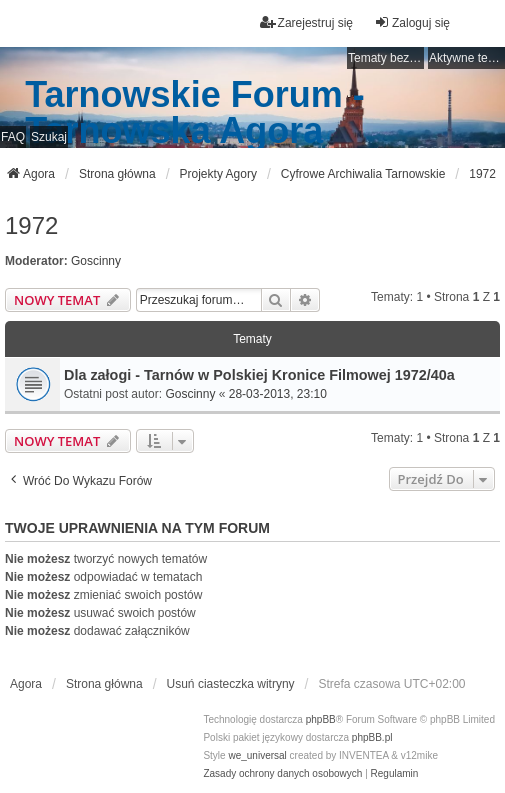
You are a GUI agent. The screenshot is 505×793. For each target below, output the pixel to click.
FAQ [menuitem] (13, 137)
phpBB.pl (372, 737)
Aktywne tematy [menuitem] (467, 58)
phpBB (321, 719)
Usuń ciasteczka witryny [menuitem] (231, 684)
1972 (31, 225)
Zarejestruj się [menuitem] (306, 22)
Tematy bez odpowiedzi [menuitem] (386, 58)
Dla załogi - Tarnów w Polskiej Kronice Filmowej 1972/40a (259, 375)
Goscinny (96, 261)
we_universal (257, 755)
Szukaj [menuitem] (49, 137)
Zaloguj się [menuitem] (412, 22)
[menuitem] (282, 774)
